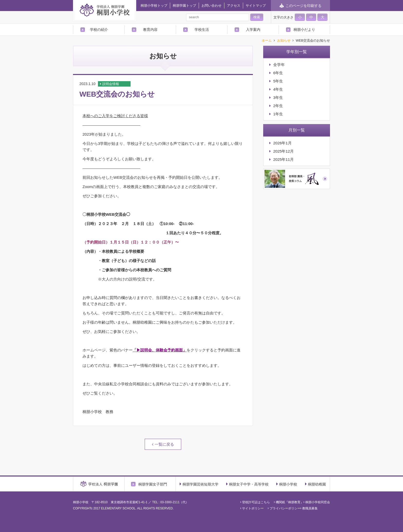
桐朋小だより (304, 30)
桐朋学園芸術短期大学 (199, 484)
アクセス (234, 6)
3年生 (278, 97)
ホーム (267, 41)
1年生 (278, 114)
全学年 (279, 65)
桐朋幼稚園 (315, 484)
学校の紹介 (99, 30)
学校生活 (202, 30)
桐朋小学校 (287, 484)
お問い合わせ (212, 6)
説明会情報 (111, 84)
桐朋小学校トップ (154, 6)
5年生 (278, 81)
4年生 (278, 89)
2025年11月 (283, 159)
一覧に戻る (164, 444)
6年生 (278, 73)
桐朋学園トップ (184, 6)
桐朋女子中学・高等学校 (247, 484)
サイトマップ (256, 6)
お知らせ (284, 41)
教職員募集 (309, 508)
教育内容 (150, 30)
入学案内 (253, 30)
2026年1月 (282, 143)
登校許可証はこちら (255, 502)
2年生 (278, 106)
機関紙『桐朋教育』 (289, 502)
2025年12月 (283, 151)
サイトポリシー (252, 508)
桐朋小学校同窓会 (317, 502)
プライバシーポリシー (284, 508)
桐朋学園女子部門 (153, 484)
